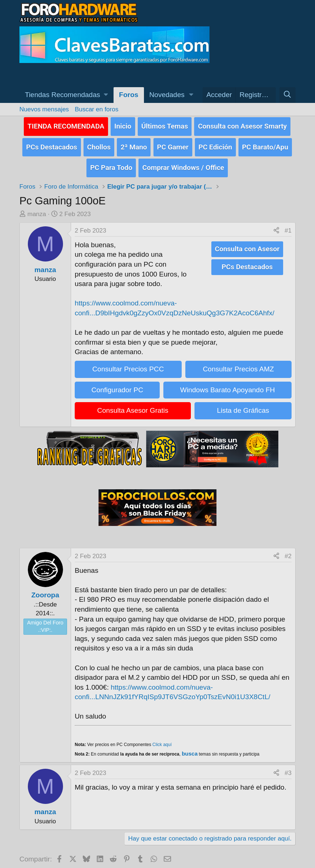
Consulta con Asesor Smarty (242, 125)
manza (37, 210)
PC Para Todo (111, 164)
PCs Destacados (51, 144)
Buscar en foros (97, 109)
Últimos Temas (165, 125)
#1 (288, 226)
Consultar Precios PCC (128, 365)
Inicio (123, 125)
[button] (66, 95)
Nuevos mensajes (44, 109)
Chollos (99, 144)
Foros (129, 95)
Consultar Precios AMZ (238, 365)
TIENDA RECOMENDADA (66, 125)
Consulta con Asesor (247, 244)
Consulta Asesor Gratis (133, 406)
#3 (288, 769)
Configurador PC (117, 385)
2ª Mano (134, 144)
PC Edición (215, 144)
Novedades (167, 95)
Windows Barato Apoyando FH (228, 385)
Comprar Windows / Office (183, 164)
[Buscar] (288, 95)
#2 (288, 551)
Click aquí (162, 740)
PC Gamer (173, 144)
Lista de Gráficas (243, 406)
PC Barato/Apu (265, 144)
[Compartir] (276, 226)
